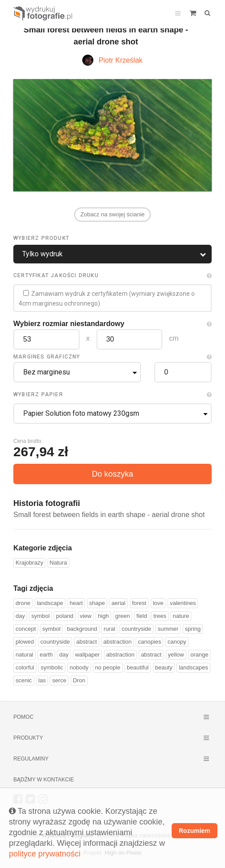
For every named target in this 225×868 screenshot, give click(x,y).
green (123, 616)
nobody (79, 667)
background (82, 629)
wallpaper (88, 655)
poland (65, 616)
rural (109, 629)
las (42, 680)
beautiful (138, 667)
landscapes (193, 667)
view (86, 616)
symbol (40, 616)
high (103, 616)
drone (23, 603)
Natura (58, 563)
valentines (183, 603)
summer (168, 629)
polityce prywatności (45, 854)
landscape (50, 603)
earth (46, 655)
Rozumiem (195, 831)
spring (193, 629)
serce (59, 680)
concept (26, 629)
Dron (79, 680)
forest (139, 603)
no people (108, 667)
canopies (149, 642)
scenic (24, 680)
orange (199, 655)
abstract (87, 642)
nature (181, 616)
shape (97, 603)
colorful (25, 667)
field (142, 616)
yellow (176, 655)
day (20, 616)
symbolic (52, 667)
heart (76, 603)
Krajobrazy (29, 563)
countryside (137, 629)
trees (160, 616)
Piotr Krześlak (121, 60)
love (158, 603)
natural (24, 655)
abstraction (117, 642)
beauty (164, 667)
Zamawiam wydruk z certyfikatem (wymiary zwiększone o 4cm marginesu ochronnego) (107, 299)
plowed (25, 642)
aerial (118, 603)
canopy (177, 642)
